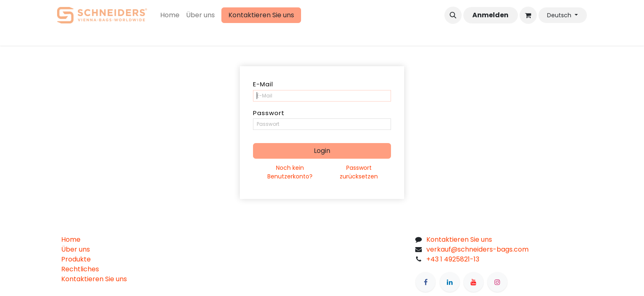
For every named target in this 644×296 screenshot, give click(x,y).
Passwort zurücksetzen (359, 172)
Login (322, 151)
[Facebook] (425, 282)
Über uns (76, 249)
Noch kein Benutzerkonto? (290, 172)
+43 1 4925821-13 (453, 259)
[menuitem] (170, 15)
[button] (453, 15)
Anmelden (490, 15)
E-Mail (263, 84)
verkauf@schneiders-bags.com (477, 249)
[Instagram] (497, 282)
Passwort (269, 113)
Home (71, 239)
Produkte (76, 259)
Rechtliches (80, 269)
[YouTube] (474, 282)
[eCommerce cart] (528, 15)
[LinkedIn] (450, 282)
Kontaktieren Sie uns (261, 15)
